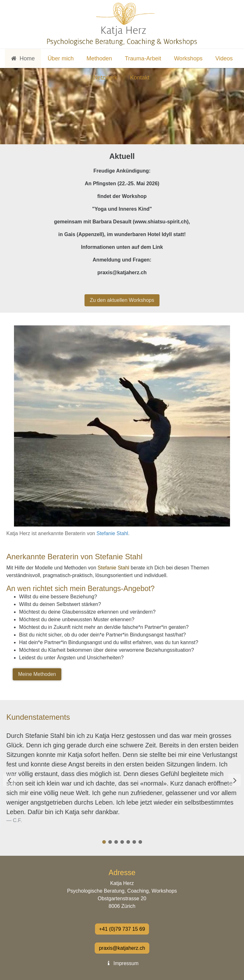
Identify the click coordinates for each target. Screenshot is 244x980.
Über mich (61, 58)
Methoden (99, 58)
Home (23, 58)
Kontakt (140, 78)
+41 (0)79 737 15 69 (122, 929)
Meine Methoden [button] (37, 674)
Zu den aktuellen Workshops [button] (122, 300)
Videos (224, 58)
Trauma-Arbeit (143, 58)
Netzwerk (105, 78)
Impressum (122, 963)
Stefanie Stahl (112, 533)
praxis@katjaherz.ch (122, 948)
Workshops (188, 58)
